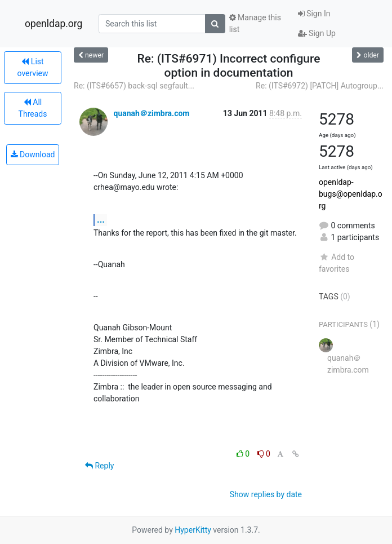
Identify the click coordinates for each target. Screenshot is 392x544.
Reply (99, 466)
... (101, 220)
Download (33, 154)
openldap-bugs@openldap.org (351, 194)
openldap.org (54, 24)
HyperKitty (193, 530)
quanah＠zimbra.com (151, 113)
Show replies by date (266, 494)
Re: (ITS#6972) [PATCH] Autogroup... (320, 86)
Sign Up (317, 33)
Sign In (314, 14)
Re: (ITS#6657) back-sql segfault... (134, 86)
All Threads (33, 108)
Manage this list (255, 23)
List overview (33, 67)
